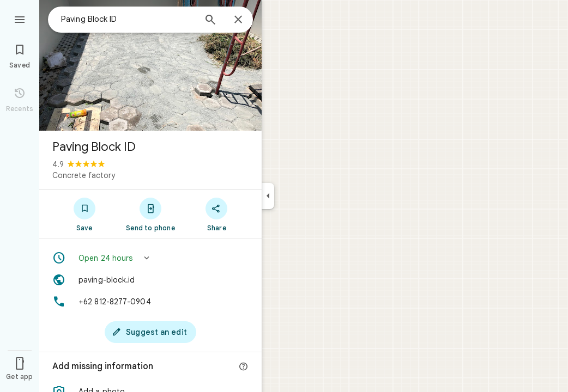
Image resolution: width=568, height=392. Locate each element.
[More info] (244, 367)
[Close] (238, 20)
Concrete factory (84, 175)
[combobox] (128, 19)
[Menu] (20, 19)
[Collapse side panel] (268, 196)
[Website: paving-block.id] (150, 280)
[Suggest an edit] (150, 332)
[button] (150, 258)
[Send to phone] (150, 214)
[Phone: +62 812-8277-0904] (150, 302)
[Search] (210, 21)
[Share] (217, 214)
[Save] (84, 214)
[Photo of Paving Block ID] (150, 65)
